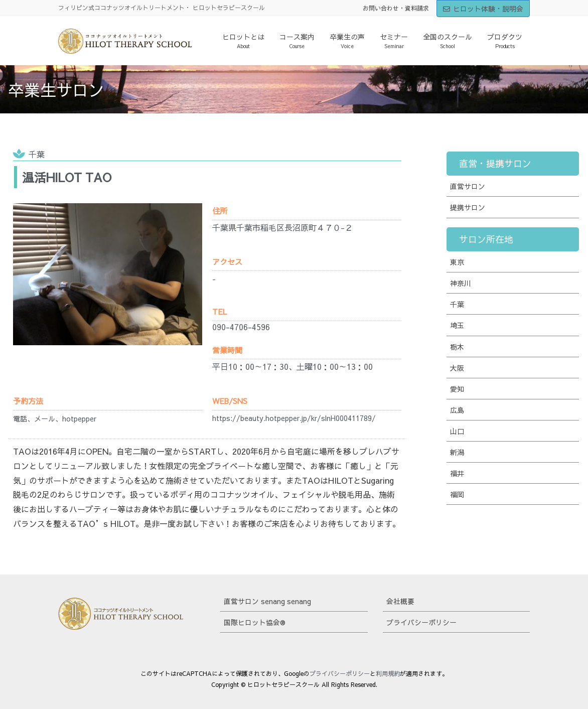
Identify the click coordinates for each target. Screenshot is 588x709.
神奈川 (461, 283)
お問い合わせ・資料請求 (396, 8)
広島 (457, 410)
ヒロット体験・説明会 (483, 9)
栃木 (457, 347)
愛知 (457, 389)
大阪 (457, 368)
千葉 (37, 154)
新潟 (457, 452)
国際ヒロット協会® (255, 622)
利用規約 (388, 673)
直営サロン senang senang (267, 601)
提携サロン (468, 207)
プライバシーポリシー (421, 622)
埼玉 (457, 325)
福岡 (457, 494)
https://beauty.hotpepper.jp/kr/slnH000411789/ (294, 418)
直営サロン (468, 186)
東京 (457, 262)
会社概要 (400, 601)
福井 (457, 473)
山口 (457, 431)
